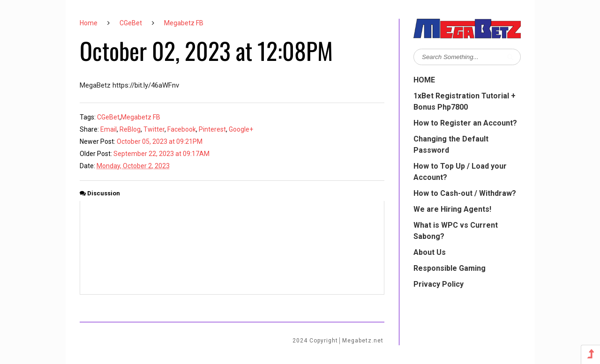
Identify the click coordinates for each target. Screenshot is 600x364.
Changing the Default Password (451, 145)
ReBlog (130, 129)
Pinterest (212, 129)
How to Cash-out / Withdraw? (465, 193)
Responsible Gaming (450, 268)
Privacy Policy (439, 284)
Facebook (182, 129)
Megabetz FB (184, 23)
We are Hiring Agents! (452, 209)
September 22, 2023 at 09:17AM (161, 154)
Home (89, 23)
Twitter (154, 129)
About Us (430, 252)
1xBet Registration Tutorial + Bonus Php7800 (465, 101)
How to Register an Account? (465, 123)
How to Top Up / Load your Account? (460, 172)
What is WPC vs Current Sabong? (456, 231)
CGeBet (131, 23)
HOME (424, 80)
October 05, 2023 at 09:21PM (160, 141)
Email (109, 129)
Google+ (241, 129)
